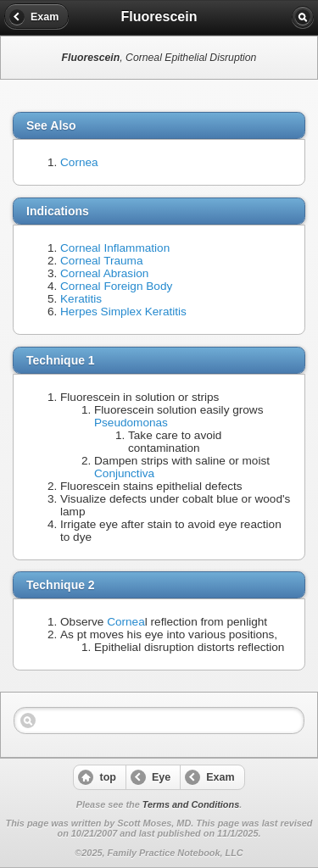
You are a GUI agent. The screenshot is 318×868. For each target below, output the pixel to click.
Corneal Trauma (101, 261)
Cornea (79, 162)
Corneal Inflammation (115, 248)
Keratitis (81, 299)
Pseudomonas (131, 423)
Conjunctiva (124, 473)
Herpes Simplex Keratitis (123, 312)
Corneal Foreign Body (116, 286)
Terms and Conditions (191, 804)
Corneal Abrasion (104, 273)
